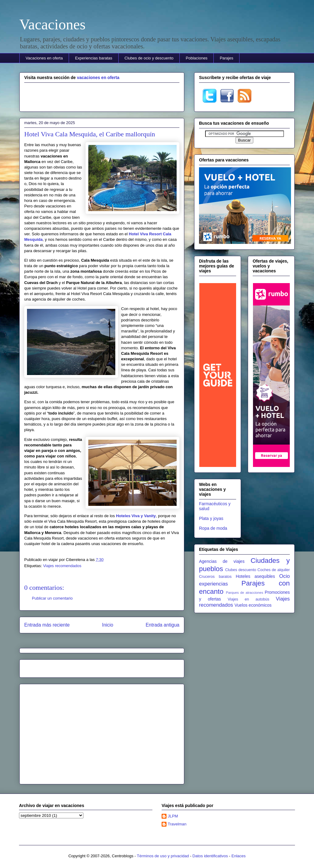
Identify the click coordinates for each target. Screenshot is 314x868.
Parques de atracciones (245, 593)
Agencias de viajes (222, 561)
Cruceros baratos (215, 577)
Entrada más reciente (47, 625)
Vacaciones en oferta (44, 58)
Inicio (108, 625)
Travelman (177, 824)
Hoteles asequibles (255, 576)
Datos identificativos (210, 856)
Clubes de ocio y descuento (149, 58)
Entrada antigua (163, 625)
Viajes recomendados (62, 566)
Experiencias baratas (94, 58)
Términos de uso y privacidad (163, 856)
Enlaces (239, 856)
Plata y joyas (211, 518)
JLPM (173, 816)
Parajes (227, 58)
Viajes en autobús (248, 599)
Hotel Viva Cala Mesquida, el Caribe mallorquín (90, 134)
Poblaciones (197, 58)
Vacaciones (52, 24)
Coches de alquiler (274, 570)
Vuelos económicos (253, 605)
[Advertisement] (102, 96)
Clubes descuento (241, 570)
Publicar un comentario (52, 598)
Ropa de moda (213, 528)
